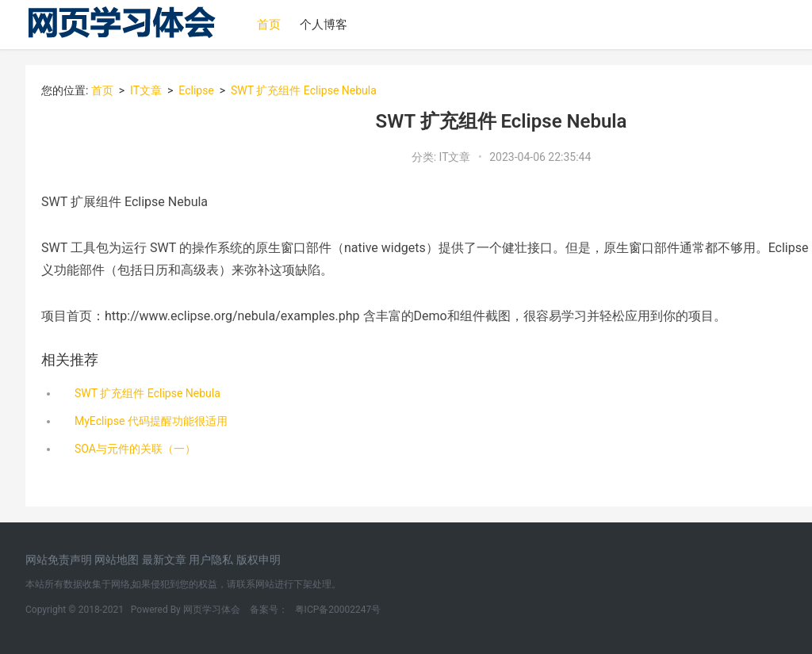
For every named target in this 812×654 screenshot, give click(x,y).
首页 (269, 25)
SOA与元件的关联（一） (135, 449)
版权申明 (259, 560)
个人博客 (324, 25)
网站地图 (118, 560)
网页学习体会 (213, 610)
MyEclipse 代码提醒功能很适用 (151, 421)
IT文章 (146, 90)
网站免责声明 (60, 560)
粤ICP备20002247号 (337, 610)
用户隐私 (212, 560)
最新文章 (165, 560)
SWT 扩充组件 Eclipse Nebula (303, 90)
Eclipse (196, 90)
